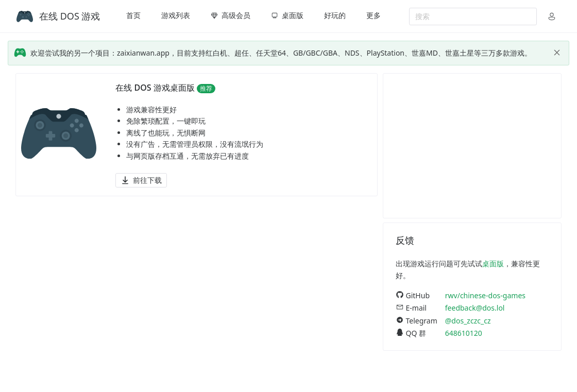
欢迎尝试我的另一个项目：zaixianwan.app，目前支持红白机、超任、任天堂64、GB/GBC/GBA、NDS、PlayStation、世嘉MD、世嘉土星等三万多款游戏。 (281, 53)
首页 (133, 15)
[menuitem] (133, 16)
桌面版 (493, 263)
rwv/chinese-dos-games (485, 295)
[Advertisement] (472, 146)
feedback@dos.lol (475, 308)
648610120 (464, 333)
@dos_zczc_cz (468, 321)
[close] (557, 53)
